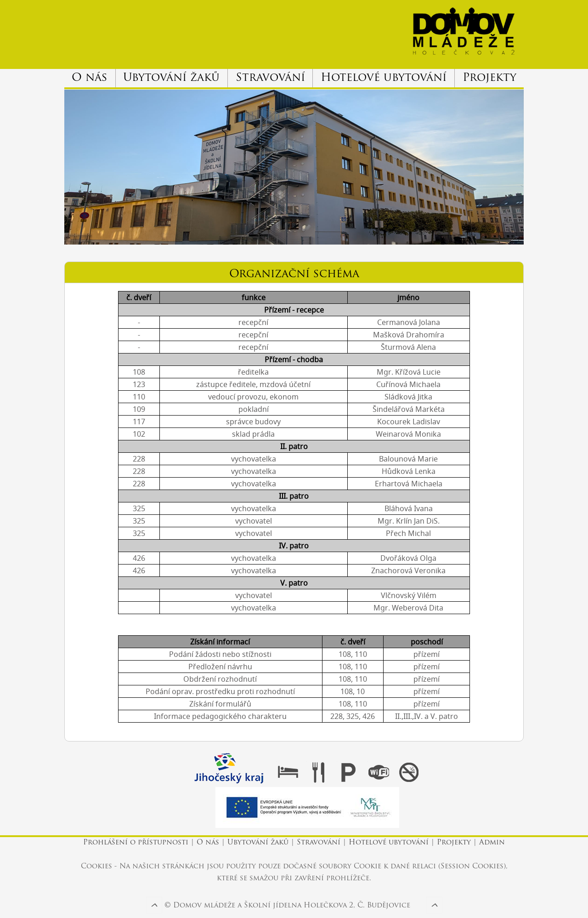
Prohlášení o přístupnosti (137, 843)
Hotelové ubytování (384, 78)
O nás (90, 78)
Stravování (270, 78)
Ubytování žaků (171, 78)
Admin (492, 843)
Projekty (489, 78)
